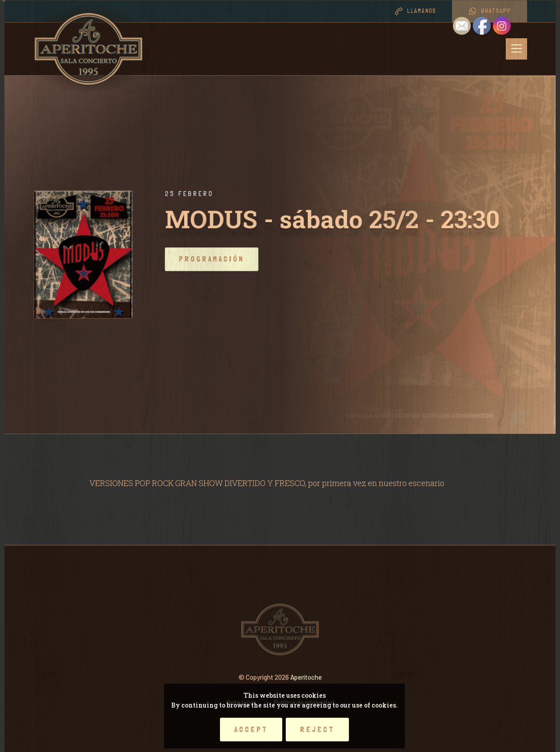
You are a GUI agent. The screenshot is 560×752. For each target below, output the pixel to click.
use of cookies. (375, 705)
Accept (251, 729)
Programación (227, 259)
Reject (317, 729)
